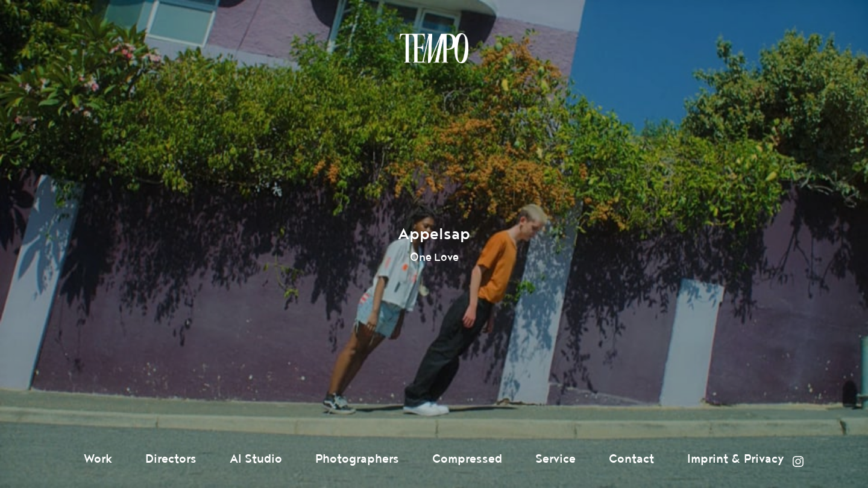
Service (555, 459)
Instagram (798, 461)
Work (98, 459)
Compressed (467, 459)
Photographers (357, 459)
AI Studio (256, 459)
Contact (631, 459)
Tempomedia (434, 48)
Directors (171, 459)
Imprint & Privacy (736, 459)
